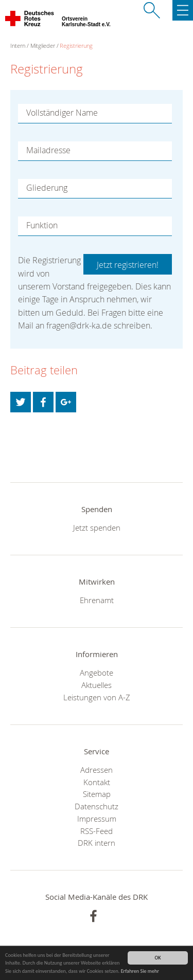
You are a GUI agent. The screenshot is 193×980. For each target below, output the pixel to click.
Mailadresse (48, 150)
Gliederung (47, 188)
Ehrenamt (97, 600)
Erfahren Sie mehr (140, 972)
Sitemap (97, 794)
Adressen (97, 770)
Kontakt (97, 782)
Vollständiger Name (62, 113)
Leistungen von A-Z (97, 697)
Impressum (97, 819)
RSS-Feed (97, 831)
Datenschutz (97, 806)
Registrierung (76, 46)
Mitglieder (43, 46)
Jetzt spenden (97, 528)
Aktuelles (97, 685)
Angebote (97, 673)
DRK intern (97, 843)
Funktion (42, 225)
